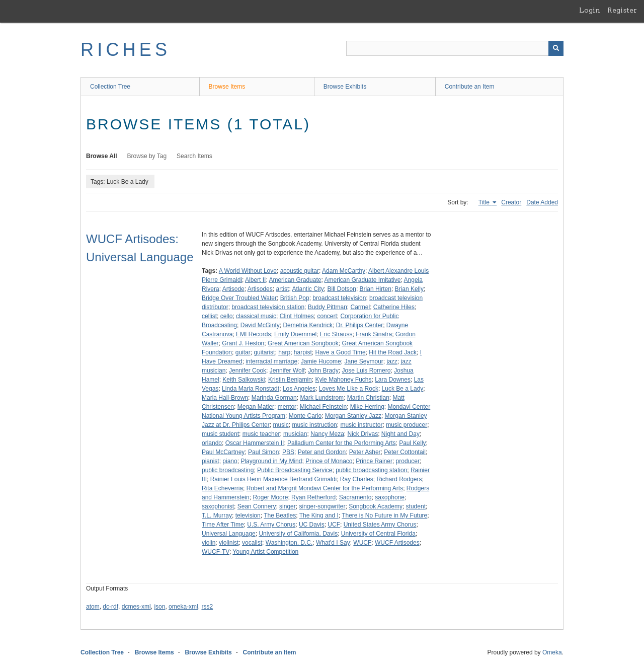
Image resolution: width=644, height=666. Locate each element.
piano (230, 461)
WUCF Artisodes (397, 543)
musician (295, 434)
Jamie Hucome (321, 361)
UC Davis (312, 525)
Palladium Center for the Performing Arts (341, 443)
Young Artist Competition (265, 552)
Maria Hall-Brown (225, 398)
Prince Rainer (374, 461)
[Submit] (556, 48)
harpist (303, 352)
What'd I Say (333, 543)
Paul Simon (263, 452)
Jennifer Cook (248, 371)
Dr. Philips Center (359, 325)
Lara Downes (393, 380)
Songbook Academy (376, 506)
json (159, 607)
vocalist (252, 543)
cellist (209, 316)
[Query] (455, 48)
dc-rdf (110, 607)
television (248, 515)
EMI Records (253, 334)
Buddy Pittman (328, 307)
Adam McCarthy (344, 271)
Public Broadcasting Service (295, 470)
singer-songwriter (322, 506)
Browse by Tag (147, 156)
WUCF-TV (216, 552)
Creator (511, 202)
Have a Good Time (341, 352)
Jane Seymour (364, 361)
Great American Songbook (303, 343)
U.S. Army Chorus (271, 525)
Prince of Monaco (329, 461)
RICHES (126, 50)
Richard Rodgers (399, 479)
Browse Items (227, 87)
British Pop (295, 298)
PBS (288, 452)
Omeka (552, 652)
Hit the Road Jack (393, 352)
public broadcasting (228, 470)
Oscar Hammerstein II (255, 443)
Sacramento (355, 497)
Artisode (233, 289)
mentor (287, 407)
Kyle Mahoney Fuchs (343, 380)
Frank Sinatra (374, 334)
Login (590, 10)
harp (284, 352)
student (416, 506)
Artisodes (260, 289)
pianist (211, 461)
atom (93, 607)
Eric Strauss (336, 334)
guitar (243, 352)
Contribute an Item (470, 87)
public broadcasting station (371, 470)
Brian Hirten (376, 289)
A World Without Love (248, 271)
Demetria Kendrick (308, 325)
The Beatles (280, 515)
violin (209, 543)
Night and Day (400, 434)
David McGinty (260, 325)
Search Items (194, 156)
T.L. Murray (217, 515)
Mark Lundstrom (322, 398)
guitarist (264, 352)
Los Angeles (299, 389)
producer (408, 461)
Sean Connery (257, 506)
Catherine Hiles (394, 307)
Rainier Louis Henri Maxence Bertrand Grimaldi (273, 479)
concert (327, 316)
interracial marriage (271, 361)
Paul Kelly (412, 443)
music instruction (314, 425)
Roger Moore (270, 497)
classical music (256, 316)
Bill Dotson (342, 289)
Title (485, 202)
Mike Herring (367, 407)
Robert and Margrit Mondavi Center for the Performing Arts (325, 488)
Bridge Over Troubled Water (239, 298)
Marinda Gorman (274, 398)
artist (282, 289)
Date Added (542, 202)
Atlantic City (308, 289)
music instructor (361, 425)
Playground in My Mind (271, 461)
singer (288, 506)
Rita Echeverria (222, 488)
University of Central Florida (378, 534)
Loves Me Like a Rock (349, 389)
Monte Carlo (305, 416)
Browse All (102, 156)
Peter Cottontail (405, 452)
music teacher (261, 434)
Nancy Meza (327, 434)
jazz (392, 361)
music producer (407, 425)
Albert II (255, 280)
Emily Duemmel (295, 334)
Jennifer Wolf (287, 371)
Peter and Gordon (322, 452)
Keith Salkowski (244, 380)
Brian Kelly (409, 289)
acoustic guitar (300, 271)
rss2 (207, 607)
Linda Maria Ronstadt (251, 389)
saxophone (390, 497)
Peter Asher (365, 452)
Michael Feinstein (323, 407)
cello (227, 316)
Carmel (360, 307)
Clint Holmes (297, 316)
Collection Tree (110, 87)
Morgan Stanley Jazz (353, 416)
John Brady (323, 371)
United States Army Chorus (380, 525)
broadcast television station (268, 307)
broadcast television (339, 298)
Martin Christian (368, 398)
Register (622, 10)
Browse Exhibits (345, 87)
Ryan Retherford (313, 497)
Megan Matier (256, 407)
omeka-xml (183, 607)
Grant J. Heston (243, 343)
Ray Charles (357, 479)
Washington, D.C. (289, 543)
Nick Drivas (363, 434)
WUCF (362, 543)
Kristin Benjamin (290, 380)
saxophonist (218, 506)
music (280, 425)
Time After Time (223, 525)
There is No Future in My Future (384, 515)
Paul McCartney (223, 452)
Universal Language (229, 534)
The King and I (319, 515)
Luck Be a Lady (403, 389)
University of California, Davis (298, 534)
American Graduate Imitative (362, 280)
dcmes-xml (136, 607)
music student (220, 434)
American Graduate (295, 280)
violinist (229, 543)
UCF (334, 525)
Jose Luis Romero (367, 371)
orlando (212, 443)
